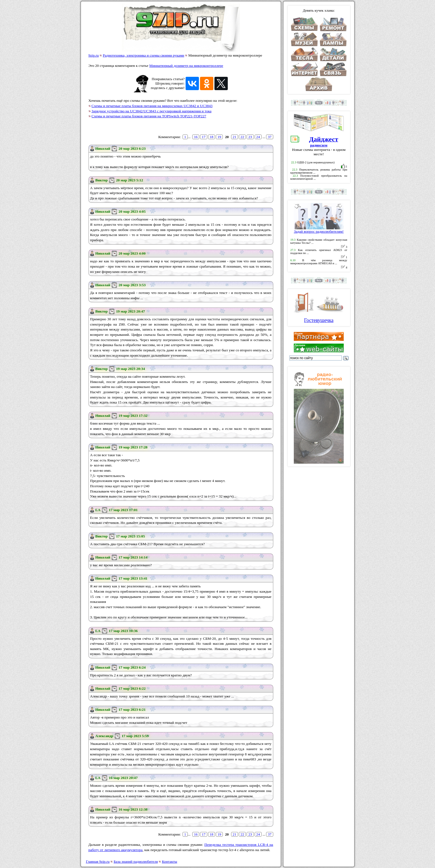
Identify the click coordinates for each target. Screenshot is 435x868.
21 (235, 137)
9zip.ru (94, 55)
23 (250, 137)
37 (270, 137)
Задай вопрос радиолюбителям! (319, 230)
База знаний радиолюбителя (136, 861)
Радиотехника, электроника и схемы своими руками (144, 55)
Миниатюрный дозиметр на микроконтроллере (186, 66)
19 (219, 137)
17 (203, 137)
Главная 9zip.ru (98, 861)
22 (242, 137)
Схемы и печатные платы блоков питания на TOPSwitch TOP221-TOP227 (149, 116)
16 (196, 137)
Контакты (170, 861)
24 (258, 137)
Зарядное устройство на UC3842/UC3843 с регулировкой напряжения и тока (151, 111)
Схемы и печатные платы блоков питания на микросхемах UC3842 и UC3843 (152, 106)
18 (212, 137)
